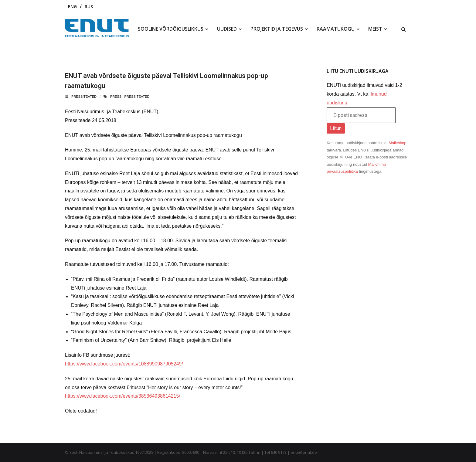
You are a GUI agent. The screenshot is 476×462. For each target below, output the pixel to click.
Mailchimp (398, 143)
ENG (72, 7)
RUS (89, 7)
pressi (116, 97)
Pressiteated (84, 97)
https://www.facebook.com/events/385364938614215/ (123, 396)
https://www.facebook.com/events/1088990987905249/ (124, 364)
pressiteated (137, 97)
